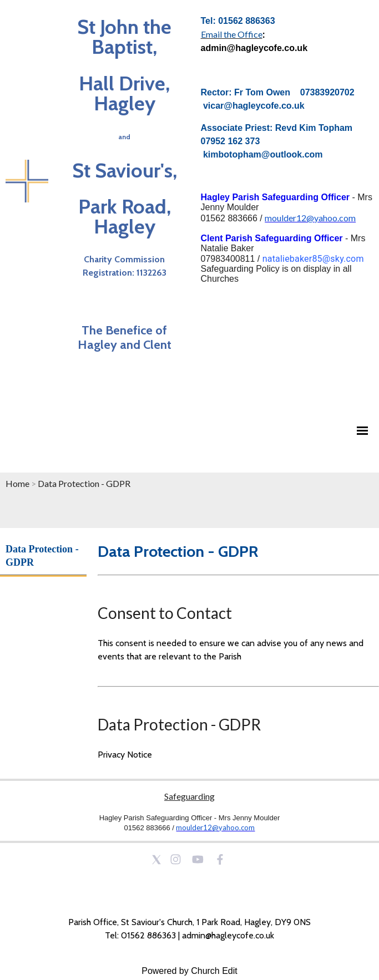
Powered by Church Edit (189, 971)
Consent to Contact (165, 613)
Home (17, 483)
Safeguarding (189, 796)
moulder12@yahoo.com (310, 218)
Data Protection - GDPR (84, 483)
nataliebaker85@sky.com (313, 259)
